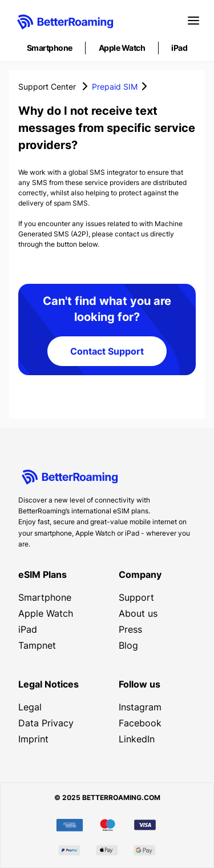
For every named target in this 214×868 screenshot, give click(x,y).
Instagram (140, 707)
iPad (179, 48)
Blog (128, 645)
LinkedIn (137, 739)
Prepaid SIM (115, 87)
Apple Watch (122, 48)
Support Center (47, 87)
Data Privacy (46, 723)
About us (138, 613)
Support (136, 597)
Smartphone (50, 48)
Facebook (140, 723)
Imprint (33, 739)
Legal (30, 707)
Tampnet (37, 645)
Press (130, 629)
